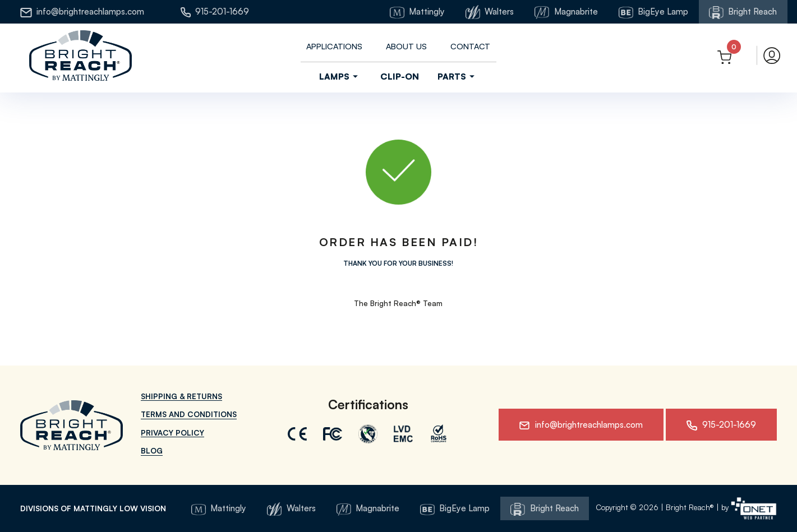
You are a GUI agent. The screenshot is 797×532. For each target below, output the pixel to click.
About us (406, 46)
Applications (334, 46)
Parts (458, 77)
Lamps (340, 77)
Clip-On (400, 76)
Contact (470, 46)
